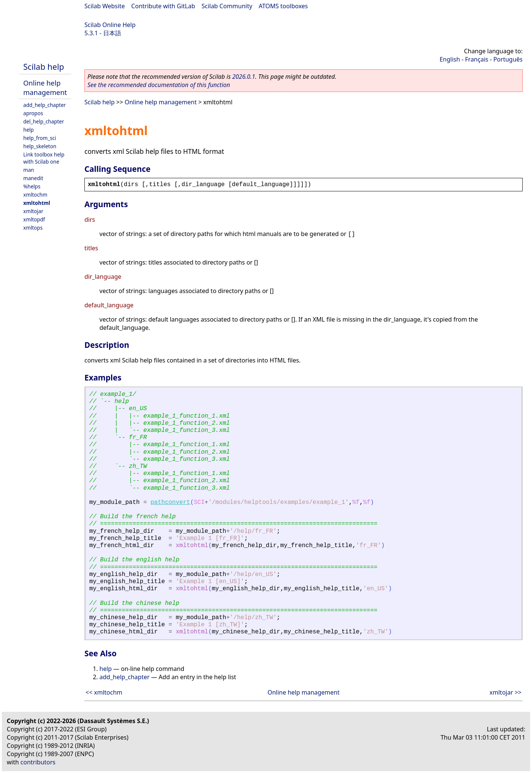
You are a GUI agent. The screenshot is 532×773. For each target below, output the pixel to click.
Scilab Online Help (110, 25)
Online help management (45, 87)
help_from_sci (40, 138)
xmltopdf (34, 219)
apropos (33, 113)
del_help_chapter (44, 121)
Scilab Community (227, 6)
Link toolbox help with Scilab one (44, 158)
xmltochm (35, 195)
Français (477, 59)
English (450, 59)
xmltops (33, 228)
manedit (33, 178)
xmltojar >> (506, 692)
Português (508, 59)
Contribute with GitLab (163, 6)
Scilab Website (105, 6)
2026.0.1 (244, 77)
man (29, 170)
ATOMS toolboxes (283, 6)
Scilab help (44, 67)
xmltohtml (37, 203)
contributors (38, 762)
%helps (32, 186)
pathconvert (170, 502)
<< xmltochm (104, 692)
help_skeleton (40, 146)
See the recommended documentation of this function (159, 85)
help (29, 130)
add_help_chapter (44, 105)
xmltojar (33, 211)
